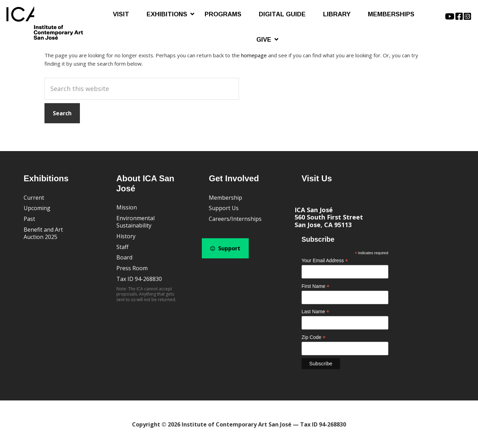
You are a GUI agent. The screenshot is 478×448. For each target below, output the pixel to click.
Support (225, 248)
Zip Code (314, 337)
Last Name (315, 312)
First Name (316, 286)
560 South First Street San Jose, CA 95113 (329, 221)
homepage (254, 55)
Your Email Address (325, 261)
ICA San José (314, 210)
